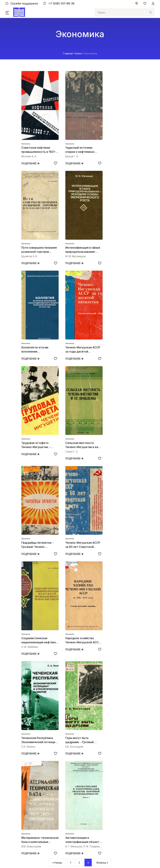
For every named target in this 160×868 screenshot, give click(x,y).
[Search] (121, 12)
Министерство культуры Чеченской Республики (50, 812)
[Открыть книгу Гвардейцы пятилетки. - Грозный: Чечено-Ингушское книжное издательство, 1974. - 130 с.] (121, 304)
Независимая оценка (33, 791)
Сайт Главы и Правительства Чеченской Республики (52, 799)
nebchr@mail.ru (31, 729)
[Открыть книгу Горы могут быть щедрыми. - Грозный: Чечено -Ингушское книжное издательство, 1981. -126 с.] (80, 503)
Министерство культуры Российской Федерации (50, 806)
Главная (68, 53)
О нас (24, 774)
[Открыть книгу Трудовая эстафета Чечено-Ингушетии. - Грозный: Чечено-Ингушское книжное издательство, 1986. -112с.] (39, 304)
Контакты (26, 781)
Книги (78, 53)
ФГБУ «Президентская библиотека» (42, 831)
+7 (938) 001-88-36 (59, 3)
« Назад (57, 669)
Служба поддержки (22, 3)
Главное (26, 762)
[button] (7, 13)
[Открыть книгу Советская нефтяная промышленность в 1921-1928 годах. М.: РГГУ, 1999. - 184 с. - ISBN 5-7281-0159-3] (39, 105)
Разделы (26, 768)
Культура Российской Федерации (41, 819)
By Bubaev (80, 858)
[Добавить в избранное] (53, 163)
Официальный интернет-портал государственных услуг (54, 825)
